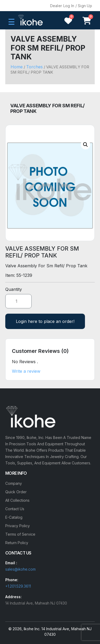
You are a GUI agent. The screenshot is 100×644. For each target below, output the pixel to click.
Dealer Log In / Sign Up (71, 6)
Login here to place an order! (45, 321)
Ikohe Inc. (32, 629)
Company (14, 483)
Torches (34, 67)
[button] (85, 145)
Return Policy (17, 543)
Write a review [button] (26, 371)
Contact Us (15, 509)
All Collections (17, 500)
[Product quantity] (18, 301)
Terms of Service (20, 534)
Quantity (14, 289)
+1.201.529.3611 (18, 586)
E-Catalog (14, 517)
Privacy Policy (18, 526)
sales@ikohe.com (20, 569)
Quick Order (16, 492)
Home (17, 67)
